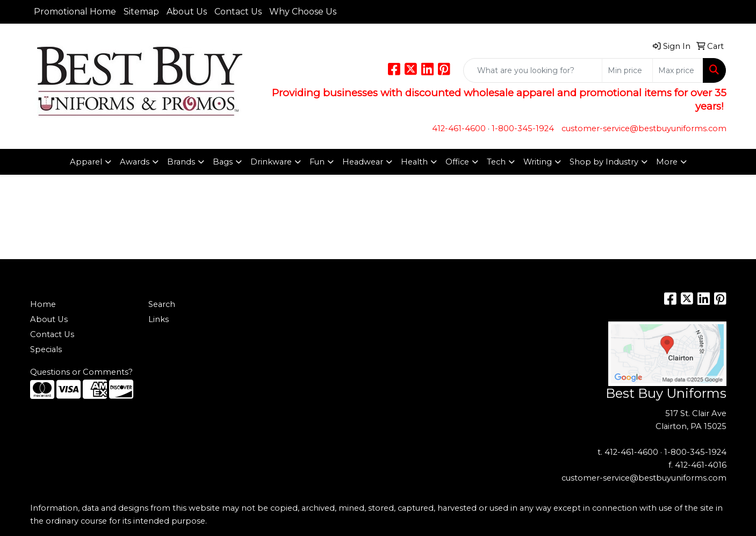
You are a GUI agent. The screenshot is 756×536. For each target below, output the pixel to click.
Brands (181, 162)
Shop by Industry (604, 162)
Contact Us (238, 12)
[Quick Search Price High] (678, 70)
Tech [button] (496, 162)
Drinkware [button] (271, 162)
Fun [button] (317, 162)
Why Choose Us (303, 12)
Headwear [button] (363, 162)
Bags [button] (223, 162)
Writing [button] (538, 162)
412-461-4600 (459, 128)
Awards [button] (135, 162)
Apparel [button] (86, 162)
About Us (187, 12)
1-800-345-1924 (523, 128)
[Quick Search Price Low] (627, 70)
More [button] (667, 162)
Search (162, 304)
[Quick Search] (533, 70)
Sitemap (141, 12)
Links (159, 319)
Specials (46, 349)
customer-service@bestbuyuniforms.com (644, 128)
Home (43, 304)
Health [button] (414, 162)
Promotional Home (75, 12)
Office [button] (457, 162)
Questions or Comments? (81, 372)
